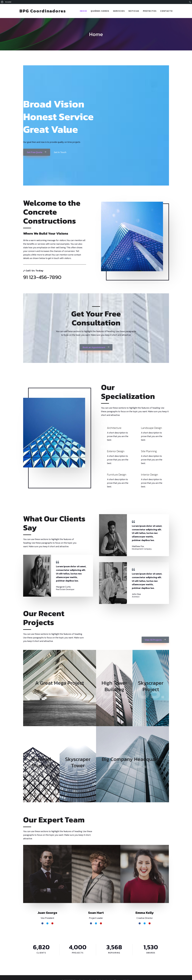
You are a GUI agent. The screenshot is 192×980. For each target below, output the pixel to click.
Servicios (119, 11)
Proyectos (150, 11)
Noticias (134, 11)
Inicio (83, 11)
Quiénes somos (100, 11)
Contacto (166, 11)
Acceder (8, 2)
